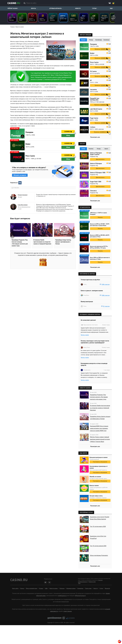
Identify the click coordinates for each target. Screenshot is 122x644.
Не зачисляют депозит (88, 320)
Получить (100, 217)
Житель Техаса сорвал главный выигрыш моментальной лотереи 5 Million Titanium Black (100, 439)
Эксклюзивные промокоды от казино (99, 467)
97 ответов (106, 306)
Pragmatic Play (94, 156)
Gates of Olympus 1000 (98, 173)
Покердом (29, 132)
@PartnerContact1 (80, 596)
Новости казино (54, 588)
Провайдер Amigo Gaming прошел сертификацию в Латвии (63, 242)
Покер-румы (88, 588)
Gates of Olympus (96, 164)
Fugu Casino (94, 118)
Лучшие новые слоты (96, 496)
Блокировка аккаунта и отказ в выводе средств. (94, 364)
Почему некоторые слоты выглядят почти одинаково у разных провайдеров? (95, 342)
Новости (78, 8)
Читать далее (85, 335)
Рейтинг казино (13, 8)
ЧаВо (46, 588)
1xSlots (93, 127)
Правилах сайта (92, 582)
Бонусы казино (94, 486)
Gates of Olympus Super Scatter (96, 154)
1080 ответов (106, 295)
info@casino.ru (62, 596)
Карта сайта (15, 588)
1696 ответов (106, 284)
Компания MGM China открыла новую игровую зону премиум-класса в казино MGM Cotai (99, 428)
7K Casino (93, 71)
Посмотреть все (95, 137)
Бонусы (33, 8)
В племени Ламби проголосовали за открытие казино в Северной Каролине (42, 242)
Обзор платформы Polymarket (99, 555)
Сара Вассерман (23, 205)
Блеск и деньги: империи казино (92, 291)
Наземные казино (71, 588)
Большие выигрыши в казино (99, 457)
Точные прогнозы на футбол (90, 280)
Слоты (83, 149)
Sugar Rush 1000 (96, 182)
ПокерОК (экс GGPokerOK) (95, 99)
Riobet (28, 144)
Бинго (106, 149)
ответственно (68, 611)
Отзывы (41, 588)
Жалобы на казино (95, 477)
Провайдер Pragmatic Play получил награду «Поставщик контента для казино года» (20, 243)
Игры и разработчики (32, 588)
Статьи (94, 8)
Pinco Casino (30, 156)
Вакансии (107, 588)
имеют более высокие (36, 124)
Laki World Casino (96, 109)
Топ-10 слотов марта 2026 (98, 526)
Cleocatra (93, 191)
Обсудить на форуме (20, 175)
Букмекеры (99, 40)
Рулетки (91, 149)
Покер (91, 40)
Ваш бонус (113, 3)
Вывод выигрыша (87, 302)
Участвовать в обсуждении (100, 462)
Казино (83, 40)
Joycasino (93, 90)
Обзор (68, 135)
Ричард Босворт (23, 195)
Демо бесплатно (100, 159)
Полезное (62, 588)
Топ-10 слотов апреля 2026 (98, 546)
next (113, 17)
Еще (111, 8)
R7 (91, 81)
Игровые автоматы (55, 8)
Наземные (106, 40)
